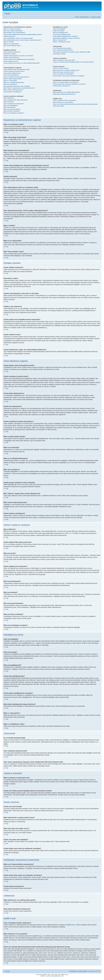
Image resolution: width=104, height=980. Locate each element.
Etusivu (8, 14)
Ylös (7, 132)
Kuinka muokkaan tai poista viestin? (14, 71)
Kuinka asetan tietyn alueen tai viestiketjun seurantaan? (69, 84)
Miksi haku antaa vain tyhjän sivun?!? (64, 72)
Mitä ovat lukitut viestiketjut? (12, 111)
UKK (77, 17)
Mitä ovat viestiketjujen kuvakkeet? (14, 113)
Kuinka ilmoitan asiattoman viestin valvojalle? (17, 86)
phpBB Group (71, 925)
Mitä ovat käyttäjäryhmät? (60, 33)
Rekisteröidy (85, 17)
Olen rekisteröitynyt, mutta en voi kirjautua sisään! (18, 38)
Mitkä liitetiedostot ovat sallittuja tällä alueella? (66, 92)
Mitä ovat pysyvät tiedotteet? (12, 109)
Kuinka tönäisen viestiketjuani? (13, 92)
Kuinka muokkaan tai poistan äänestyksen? (16, 77)
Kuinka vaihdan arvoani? (11, 61)
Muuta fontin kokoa (99, 13)
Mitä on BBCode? (9, 98)
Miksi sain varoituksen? (10, 84)
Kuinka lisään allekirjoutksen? (12, 73)
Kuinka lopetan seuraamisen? (62, 86)
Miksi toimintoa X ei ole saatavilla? (63, 102)
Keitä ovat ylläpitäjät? (59, 29)
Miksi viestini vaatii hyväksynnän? (13, 90)
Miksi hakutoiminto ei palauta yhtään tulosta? (66, 70)
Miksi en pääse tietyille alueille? (13, 79)
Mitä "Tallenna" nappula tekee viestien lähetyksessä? (19, 88)
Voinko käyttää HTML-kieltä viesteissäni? (16, 100)
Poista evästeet (83, 971)
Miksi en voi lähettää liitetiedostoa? (14, 82)
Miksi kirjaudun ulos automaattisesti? (14, 33)
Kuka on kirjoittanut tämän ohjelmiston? (65, 100)
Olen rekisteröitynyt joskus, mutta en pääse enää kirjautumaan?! (22, 40)
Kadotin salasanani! (9, 36)
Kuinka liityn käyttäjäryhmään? (62, 34)
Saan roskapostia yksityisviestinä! (63, 50)
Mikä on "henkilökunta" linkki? (62, 42)
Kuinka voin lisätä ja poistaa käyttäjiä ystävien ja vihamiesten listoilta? (73, 62)
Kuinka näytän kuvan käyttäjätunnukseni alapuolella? (19, 59)
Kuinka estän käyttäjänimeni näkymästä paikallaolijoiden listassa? (23, 34)
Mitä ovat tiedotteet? (10, 107)
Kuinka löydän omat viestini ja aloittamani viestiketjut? (69, 76)
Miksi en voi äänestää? (10, 81)
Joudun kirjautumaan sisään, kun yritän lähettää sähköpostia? (22, 63)
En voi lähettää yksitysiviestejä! (62, 48)
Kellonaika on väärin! (10, 54)
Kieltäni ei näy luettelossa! (11, 57)
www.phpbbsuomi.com (57, 976)
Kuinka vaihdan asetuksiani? (12, 52)
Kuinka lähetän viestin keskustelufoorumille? (17, 69)
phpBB (44, 975)
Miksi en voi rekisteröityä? (11, 44)
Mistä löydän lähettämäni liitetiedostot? (64, 94)
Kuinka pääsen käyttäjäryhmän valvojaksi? (65, 36)
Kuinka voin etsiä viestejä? (61, 68)
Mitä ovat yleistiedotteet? (11, 105)
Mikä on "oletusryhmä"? (60, 40)
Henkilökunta (73, 971)
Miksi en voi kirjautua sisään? (12, 29)
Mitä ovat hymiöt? (9, 102)
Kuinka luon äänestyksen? (11, 75)
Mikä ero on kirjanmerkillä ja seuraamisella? (66, 82)
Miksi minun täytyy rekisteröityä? (13, 31)
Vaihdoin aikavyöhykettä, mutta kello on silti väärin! (18, 56)
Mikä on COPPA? (9, 42)
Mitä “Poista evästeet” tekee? (12, 46)
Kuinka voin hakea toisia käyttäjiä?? (63, 74)
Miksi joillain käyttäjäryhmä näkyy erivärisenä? (67, 38)
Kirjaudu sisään (96, 17)
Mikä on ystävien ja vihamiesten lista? (64, 60)
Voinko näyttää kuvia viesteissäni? (14, 104)
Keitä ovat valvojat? (59, 31)
